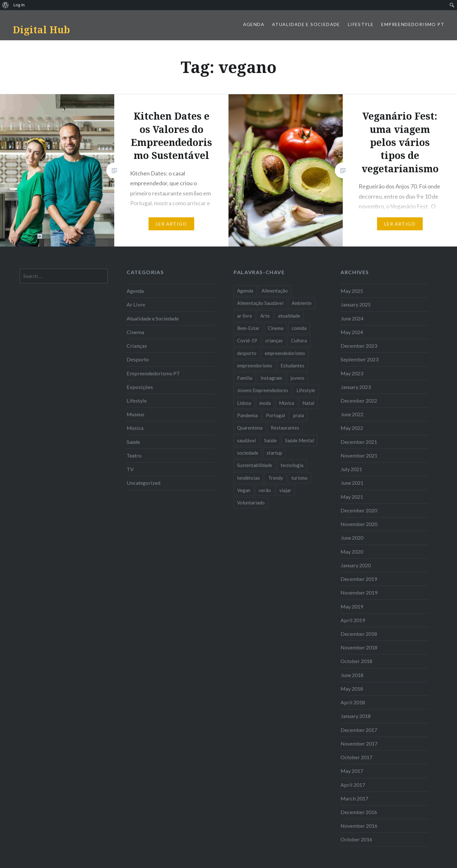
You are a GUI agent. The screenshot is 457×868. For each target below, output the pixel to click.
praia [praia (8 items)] (299, 415)
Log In (19, 5)
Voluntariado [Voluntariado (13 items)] (251, 503)
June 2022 (352, 414)
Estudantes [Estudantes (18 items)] (292, 365)
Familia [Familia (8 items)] (245, 378)
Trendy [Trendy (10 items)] (276, 478)
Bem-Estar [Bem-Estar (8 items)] (248, 328)
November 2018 (359, 647)
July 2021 (351, 469)
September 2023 (359, 359)
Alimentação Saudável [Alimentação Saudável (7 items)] (260, 303)
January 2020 (356, 565)
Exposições (140, 387)
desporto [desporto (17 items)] (247, 353)
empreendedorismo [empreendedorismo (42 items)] (285, 353)
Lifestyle (361, 24)
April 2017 (353, 785)
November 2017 (359, 743)
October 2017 (356, 757)
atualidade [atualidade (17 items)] (289, 316)
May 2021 (352, 497)
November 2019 (359, 592)
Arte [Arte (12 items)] (265, 316)
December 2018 (359, 634)
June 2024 (352, 318)
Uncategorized (143, 483)
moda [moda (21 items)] (265, 403)
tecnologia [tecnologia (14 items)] (292, 465)
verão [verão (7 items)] (265, 490)
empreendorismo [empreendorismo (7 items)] (255, 365)
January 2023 (356, 387)
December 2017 (359, 730)
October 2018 (356, 661)
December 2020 (359, 510)
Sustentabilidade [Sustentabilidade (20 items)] (255, 465)
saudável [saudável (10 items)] (246, 440)
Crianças (137, 346)
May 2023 (352, 373)
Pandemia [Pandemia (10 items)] (247, 415)
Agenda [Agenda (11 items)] (245, 291)
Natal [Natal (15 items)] (308, 403)
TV (130, 469)
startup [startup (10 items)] (274, 453)
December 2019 (359, 579)
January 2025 (356, 304)
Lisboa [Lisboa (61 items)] (244, 403)
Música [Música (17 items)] (287, 403)
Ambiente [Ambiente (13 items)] (302, 303)
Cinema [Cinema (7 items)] (276, 328)
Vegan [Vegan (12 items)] (244, 490)
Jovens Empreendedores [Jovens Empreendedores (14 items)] (263, 390)
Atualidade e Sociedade (306, 24)
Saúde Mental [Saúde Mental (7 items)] (299, 440)
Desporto (138, 359)
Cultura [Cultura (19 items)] (299, 340)
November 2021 (359, 455)
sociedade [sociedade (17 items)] (248, 453)
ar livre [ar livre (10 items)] (245, 316)
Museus (136, 414)
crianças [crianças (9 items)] (274, 340)
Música (135, 428)
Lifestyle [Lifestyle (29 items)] (306, 390)
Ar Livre (136, 304)
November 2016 (359, 826)
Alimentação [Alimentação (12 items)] (275, 291)
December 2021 (359, 442)
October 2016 (356, 839)
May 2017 (352, 771)
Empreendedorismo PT (413, 24)
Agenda (254, 24)
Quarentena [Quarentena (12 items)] (250, 428)
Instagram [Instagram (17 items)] (271, 378)
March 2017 (354, 798)
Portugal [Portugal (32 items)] (275, 415)
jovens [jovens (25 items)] (297, 378)
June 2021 (352, 483)
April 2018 (353, 702)
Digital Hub (41, 30)
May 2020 (352, 552)
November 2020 (359, 524)
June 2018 (352, 675)
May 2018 (352, 689)
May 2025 (352, 291)
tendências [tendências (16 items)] (248, 478)
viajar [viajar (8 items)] (285, 490)
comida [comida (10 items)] (299, 328)
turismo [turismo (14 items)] (299, 478)
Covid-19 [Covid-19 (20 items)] (247, 340)
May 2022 (352, 428)
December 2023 (359, 346)
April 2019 (353, 620)
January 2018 (356, 716)
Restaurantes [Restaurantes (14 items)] (285, 428)
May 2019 (352, 606)
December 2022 (359, 401)
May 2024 (352, 332)
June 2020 (352, 538)
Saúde (133, 442)
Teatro (134, 455)
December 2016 (359, 812)
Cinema (135, 332)
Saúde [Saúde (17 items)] (270, 440)
